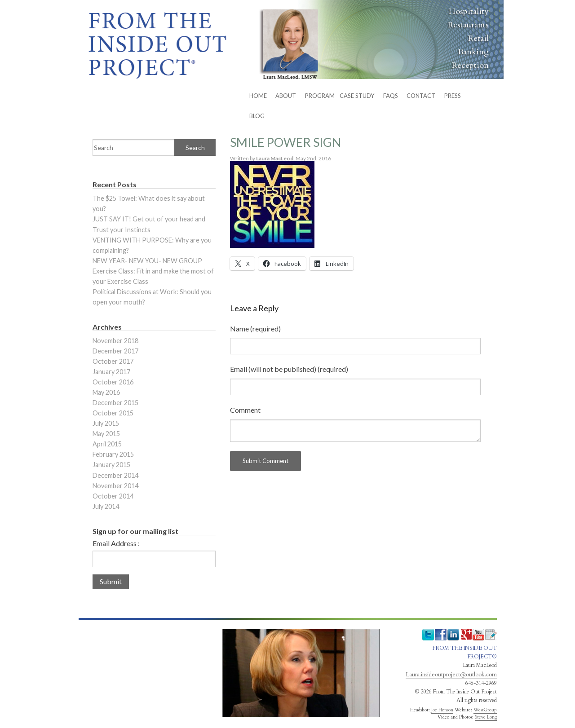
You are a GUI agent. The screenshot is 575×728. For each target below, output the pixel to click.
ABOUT (286, 96)
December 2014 (115, 475)
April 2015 (107, 444)
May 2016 (106, 392)
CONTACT (421, 96)
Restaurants (468, 25)
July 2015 (106, 423)
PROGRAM (320, 96)
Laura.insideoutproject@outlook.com (451, 675)
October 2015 (113, 413)
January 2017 (111, 372)
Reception (470, 65)
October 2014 (113, 496)
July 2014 (106, 506)
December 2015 (115, 403)
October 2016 (113, 382)
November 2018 (115, 341)
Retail (478, 38)
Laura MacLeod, (276, 158)
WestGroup (485, 710)
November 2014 (115, 486)
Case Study (357, 96)
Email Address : (116, 543)
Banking (473, 52)
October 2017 (113, 361)
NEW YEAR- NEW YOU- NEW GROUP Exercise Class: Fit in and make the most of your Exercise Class (153, 271)
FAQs (391, 96)
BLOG (257, 116)
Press (453, 96)
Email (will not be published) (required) (289, 369)
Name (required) (255, 329)
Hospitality (469, 11)
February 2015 (113, 454)
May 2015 (106, 434)
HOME (258, 96)
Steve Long (486, 717)
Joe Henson (442, 710)
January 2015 (111, 465)
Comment (245, 410)
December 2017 (115, 351)
